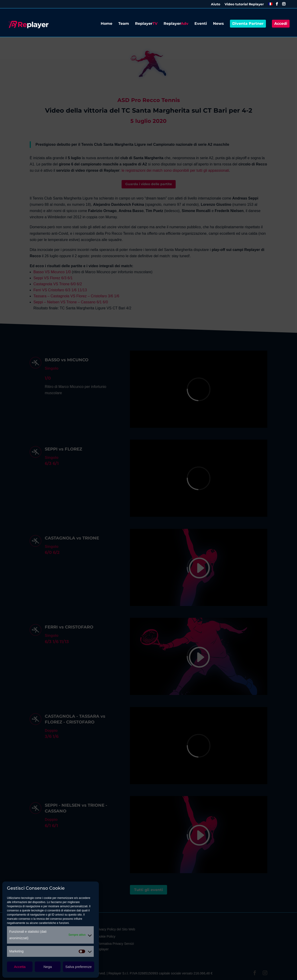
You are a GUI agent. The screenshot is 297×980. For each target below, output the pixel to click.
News (218, 24)
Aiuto (216, 4)
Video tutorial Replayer (244, 4)
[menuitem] (270, 5)
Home (107, 24)
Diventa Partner (248, 24)
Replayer (146, 24)
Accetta (20, 967)
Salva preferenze (79, 967)
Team (124, 24)
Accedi (281, 24)
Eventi (201, 24)
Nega (48, 967)
